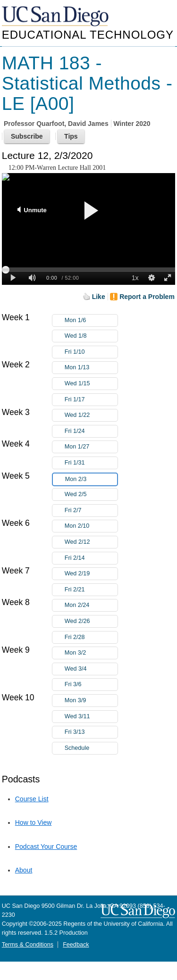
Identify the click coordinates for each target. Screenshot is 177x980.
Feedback (76, 945)
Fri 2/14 (91, 558)
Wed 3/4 (91, 669)
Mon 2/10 (91, 526)
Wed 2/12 (91, 542)
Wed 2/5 (91, 494)
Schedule (77, 748)
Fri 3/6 (91, 685)
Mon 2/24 (91, 605)
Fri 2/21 (91, 590)
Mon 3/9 (91, 701)
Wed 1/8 (91, 336)
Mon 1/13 (91, 368)
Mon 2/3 (91, 479)
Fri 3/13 (91, 732)
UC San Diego (56, 17)
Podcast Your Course (46, 847)
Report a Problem (147, 297)
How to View (34, 822)
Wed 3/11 (91, 717)
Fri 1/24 (91, 431)
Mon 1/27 (91, 447)
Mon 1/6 (91, 320)
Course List (32, 799)
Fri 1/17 (91, 400)
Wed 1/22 (91, 415)
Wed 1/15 (91, 384)
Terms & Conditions (28, 945)
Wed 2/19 (91, 574)
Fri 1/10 (91, 352)
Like (99, 297)
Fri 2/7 (91, 511)
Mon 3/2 (91, 653)
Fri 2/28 (91, 637)
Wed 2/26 (91, 621)
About (24, 870)
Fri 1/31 (91, 463)
